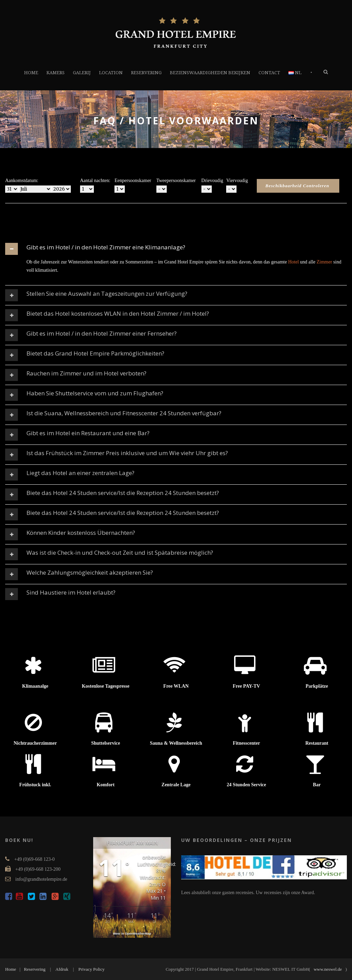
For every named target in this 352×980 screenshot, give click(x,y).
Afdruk (62, 969)
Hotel (293, 262)
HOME (31, 73)
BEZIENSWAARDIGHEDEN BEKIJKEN (210, 73)
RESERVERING (146, 73)
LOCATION (111, 73)
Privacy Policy (91, 969)
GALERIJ (82, 73)
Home (11, 969)
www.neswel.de (328, 969)
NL (295, 73)
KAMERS (56, 73)
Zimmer (324, 262)
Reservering (35, 969)
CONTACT (269, 73)
